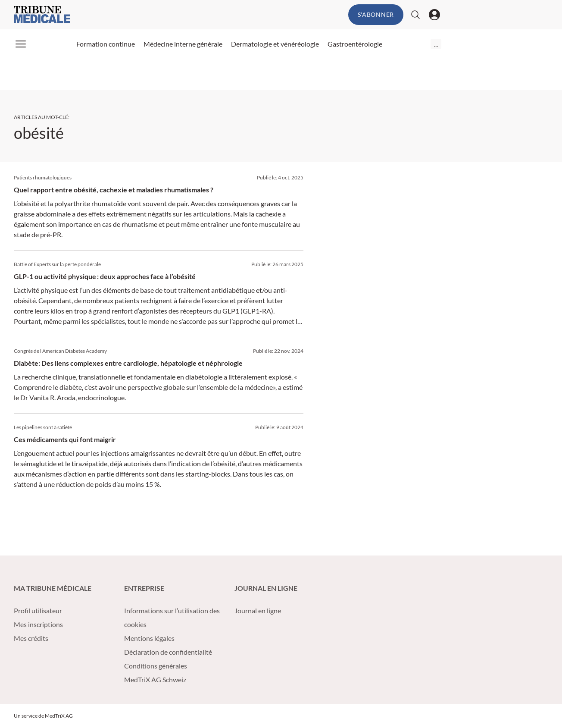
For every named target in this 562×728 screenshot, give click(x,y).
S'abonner (376, 14)
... (436, 44)
